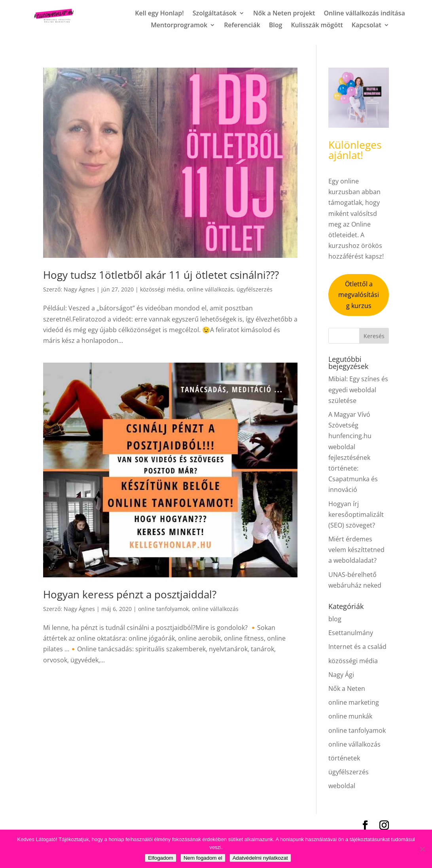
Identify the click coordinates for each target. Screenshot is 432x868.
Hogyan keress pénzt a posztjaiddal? (130, 594)
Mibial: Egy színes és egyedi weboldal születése (358, 390)
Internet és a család (357, 647)
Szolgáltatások (215, 14)
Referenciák (242, 26)
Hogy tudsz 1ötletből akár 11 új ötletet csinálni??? (161, 275)
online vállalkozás (210, 289)
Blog (276, 26)
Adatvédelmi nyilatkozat (260, 858)
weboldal (342, 786)
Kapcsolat (367, 26)
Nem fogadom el (203, 858)
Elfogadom (161, 858)
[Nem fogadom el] (422, 849)
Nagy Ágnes (79, 289)
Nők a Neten (347, 688)
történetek (344, 758)
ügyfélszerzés (255, 289)
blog (335, 619)
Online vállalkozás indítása (364, 14)
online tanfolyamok (163, 609)
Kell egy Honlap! (159, 14)
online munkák (350, 716)
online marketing (354, 702)
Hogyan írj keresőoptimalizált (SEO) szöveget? (356, 514)
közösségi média (162, 289)
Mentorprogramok (179, 26)
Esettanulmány (351, 633)
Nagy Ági (341, 675)
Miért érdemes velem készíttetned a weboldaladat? (356, 550)
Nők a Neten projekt (284, 14)
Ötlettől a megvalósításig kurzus (359, 295)
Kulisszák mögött (317, 26)
